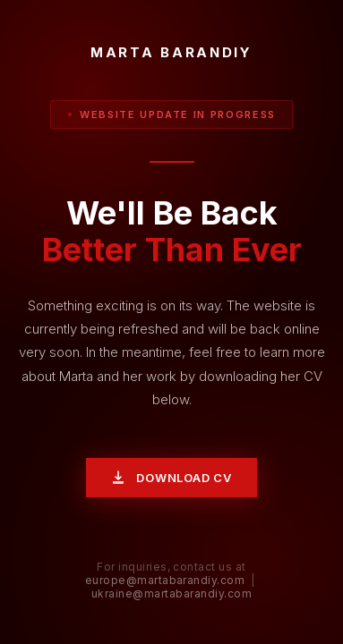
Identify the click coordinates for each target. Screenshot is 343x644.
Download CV (171, 478)
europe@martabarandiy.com (165, 580)
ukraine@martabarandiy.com (171, 593)
